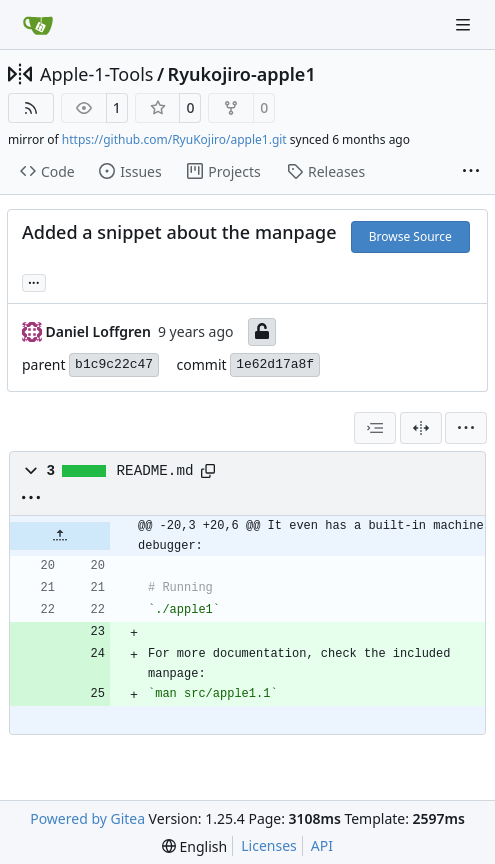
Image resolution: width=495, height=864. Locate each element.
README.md (155, 471)
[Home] (38, 25)
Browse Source (410, 236)
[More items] (471, 172)
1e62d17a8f (275, 364)
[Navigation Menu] (465, 24)
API (322, 845)
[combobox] (375, 428)
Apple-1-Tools (96, 74)
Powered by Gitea (87, 818)
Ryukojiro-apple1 (242, 74)
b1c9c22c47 (114, 364)
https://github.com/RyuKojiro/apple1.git (174, 139)
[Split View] (421, 428)
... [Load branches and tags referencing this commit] (34, 281)
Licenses (269, 845)
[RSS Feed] (31, 108)
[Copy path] (208, 471)
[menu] (466, 428)
